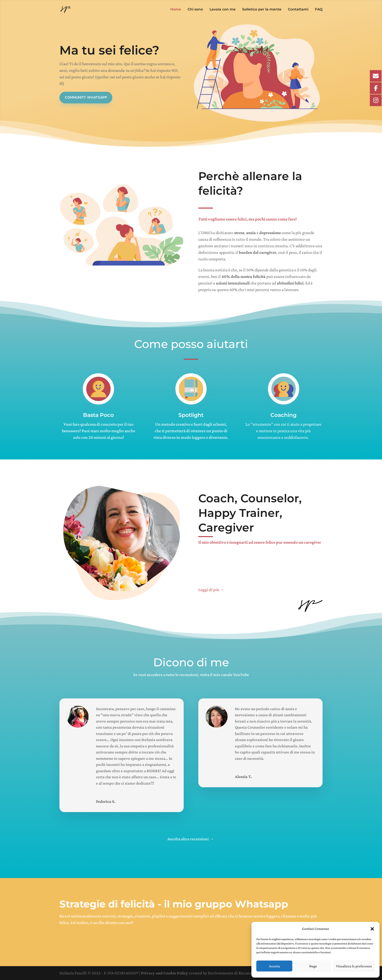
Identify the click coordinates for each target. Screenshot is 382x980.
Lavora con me (223, 10)
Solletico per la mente (262, 10)
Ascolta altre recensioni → (191, 839)
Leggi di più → (212, 590)
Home (176, 10)
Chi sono (195, 10)
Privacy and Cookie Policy (165, 973)
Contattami (298, 10)
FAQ (319, 10)
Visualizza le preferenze (354, 966)
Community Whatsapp (86, 97)
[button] (372, 929)
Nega (313, 966)
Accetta (274, 966)
